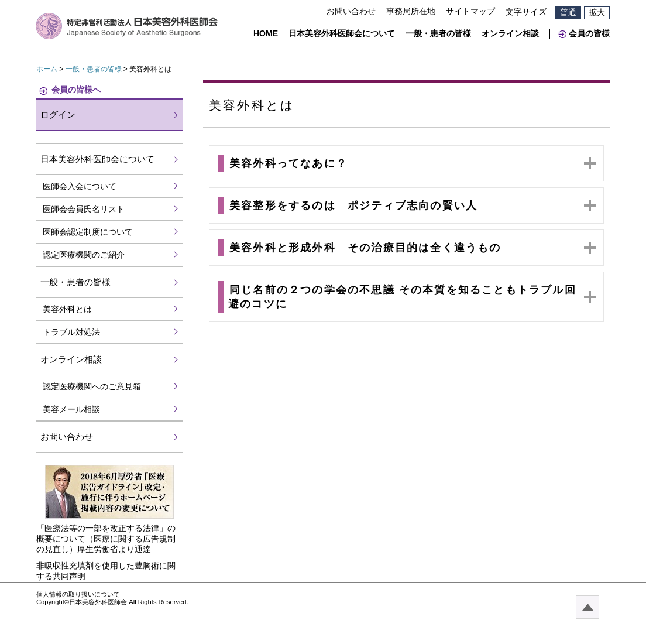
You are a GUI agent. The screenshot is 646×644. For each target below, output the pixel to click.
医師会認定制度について (88, 232)
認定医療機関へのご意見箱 (92, 386)
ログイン (58, 114)
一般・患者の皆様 (438, 33)
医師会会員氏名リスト (84, 209)
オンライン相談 (510, 33)
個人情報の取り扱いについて (78, 594)
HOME (266, 33)
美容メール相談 (71, 409)
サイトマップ (470, 11)
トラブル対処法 (71, 332)
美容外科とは (67, 309)
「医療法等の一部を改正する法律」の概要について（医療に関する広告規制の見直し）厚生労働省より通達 (106, 539)
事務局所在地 (411, 11)
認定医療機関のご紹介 (84, 255)
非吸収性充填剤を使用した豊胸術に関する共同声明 (106, 571)
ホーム (47, 69)
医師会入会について (80, 186)
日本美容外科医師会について (342, 33)
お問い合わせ (351, 11)
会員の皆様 (589, 33)
